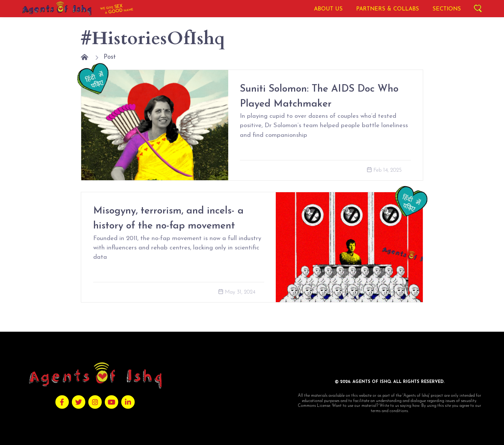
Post (110, 57)
